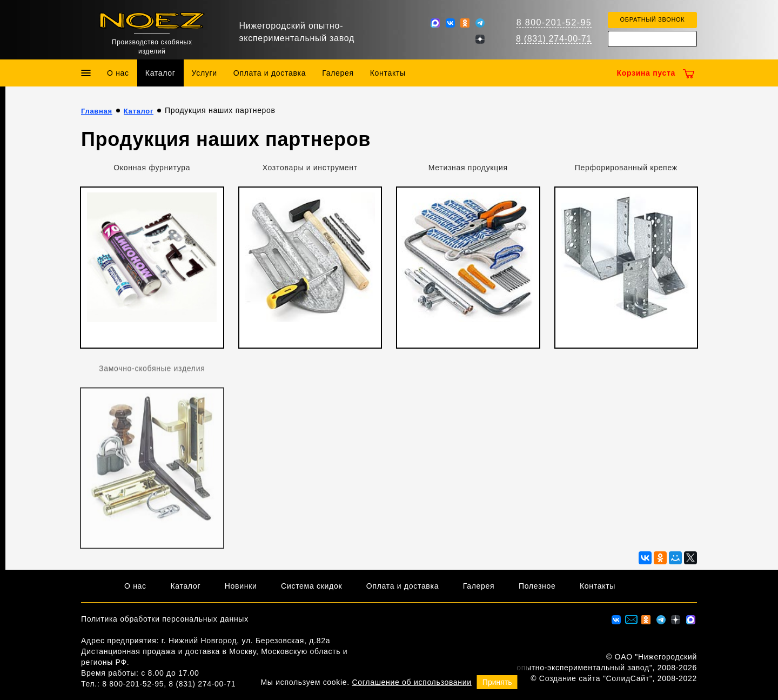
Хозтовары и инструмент (310, 168)
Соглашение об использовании (412, 682)
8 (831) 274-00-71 (554, 39)
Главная (97, 111)
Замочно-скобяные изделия (152, 371)
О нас (118, 73)
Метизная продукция (468, 168)
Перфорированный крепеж (626, 168)
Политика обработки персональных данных (165, 619)
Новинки (241, 586)
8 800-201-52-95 (554, 22)
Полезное (537, 586)
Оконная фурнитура (152, 168)
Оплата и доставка (270, 73)
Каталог (160, 73)
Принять (497, 682)
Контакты (388, 73)
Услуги (204, 73)
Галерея (338, 73)
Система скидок (311, 586)
